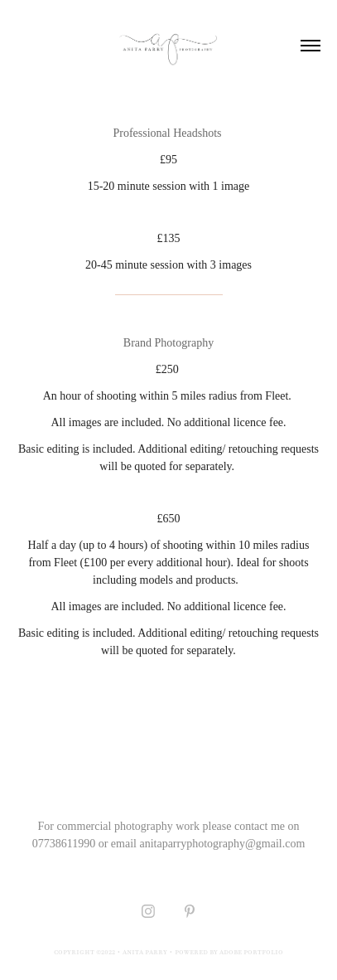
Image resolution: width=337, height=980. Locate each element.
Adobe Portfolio (251, 952)
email (124, 844)
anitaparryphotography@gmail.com (222, 844)
